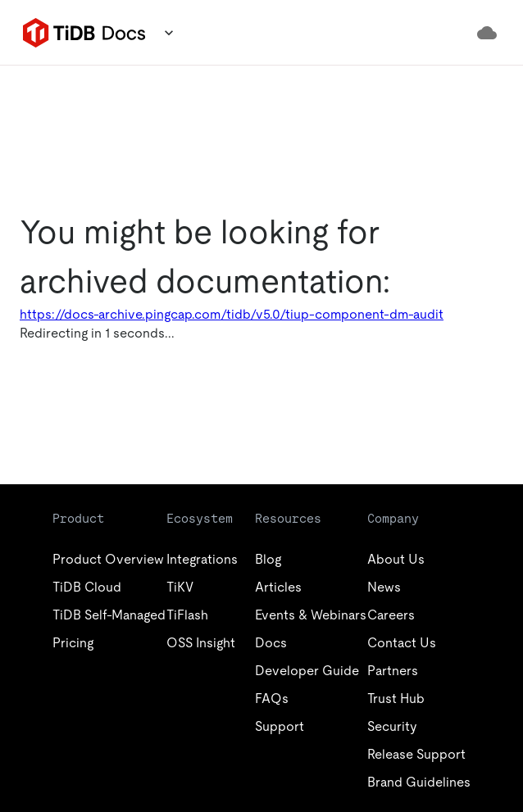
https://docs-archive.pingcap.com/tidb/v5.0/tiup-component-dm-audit (232, 314)
